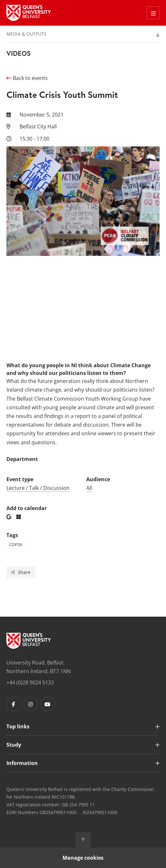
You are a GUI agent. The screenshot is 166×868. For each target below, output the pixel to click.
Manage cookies (83, 858)
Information (22, 763)
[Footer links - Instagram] (30, 704)
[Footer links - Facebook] (13, 704)
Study (14, 745)
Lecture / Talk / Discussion (38, 488)
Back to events (27, 78)
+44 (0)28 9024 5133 (30, 682)
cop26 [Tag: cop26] (16, 544)
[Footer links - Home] (29, 641)
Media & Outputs (26, 34)
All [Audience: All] (89, 488)
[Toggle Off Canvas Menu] (153, 13)
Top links (18, 726)
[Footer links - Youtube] (47, 704)
